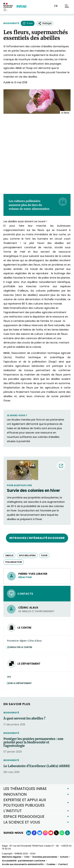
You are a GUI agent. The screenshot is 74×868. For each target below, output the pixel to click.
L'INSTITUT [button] (13, 811)
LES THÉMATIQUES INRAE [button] (25, 789)
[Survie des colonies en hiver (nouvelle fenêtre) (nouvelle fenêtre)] (37, 491)
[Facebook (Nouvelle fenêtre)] (34, 833)
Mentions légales (12, 857)
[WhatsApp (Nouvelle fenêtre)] (62, 833)
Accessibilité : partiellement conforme (24, 861)
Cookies (51, 864)
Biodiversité (11, 23)
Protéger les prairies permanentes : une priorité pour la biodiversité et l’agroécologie (33, 742)
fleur (44, 555)
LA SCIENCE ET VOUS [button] (22, 822)
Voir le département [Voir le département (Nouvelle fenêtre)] (20, 683)
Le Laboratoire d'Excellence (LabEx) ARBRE (37, 766)
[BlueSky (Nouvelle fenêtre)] (40, 833)
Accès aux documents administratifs (23, 864)
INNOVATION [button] (15, 794)
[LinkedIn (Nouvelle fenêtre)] (29, 833)
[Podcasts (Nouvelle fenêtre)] (67, 833)
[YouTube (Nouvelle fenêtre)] (51, 833)
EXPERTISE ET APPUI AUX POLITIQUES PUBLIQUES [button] (25, 802)
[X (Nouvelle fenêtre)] (56, 833)
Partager (45, 23)
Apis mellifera (27, 555)
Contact (63, 864)
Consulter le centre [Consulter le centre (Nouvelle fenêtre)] (21, 647)
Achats (64, 857)
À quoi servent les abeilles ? (24, 718)
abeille (9, 555)
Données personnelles (45, 857)
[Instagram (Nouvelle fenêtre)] (45, 833)
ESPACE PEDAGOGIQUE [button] (24, 816)
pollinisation (14, 562)
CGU (27, 857)
